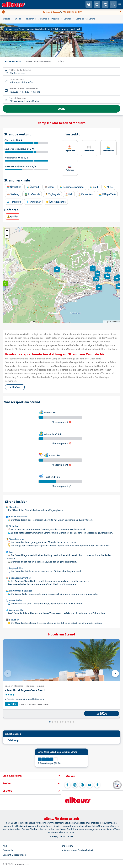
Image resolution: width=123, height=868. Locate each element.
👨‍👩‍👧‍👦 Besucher (12, 620)
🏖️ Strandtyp (12, 507)
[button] (5, 280)
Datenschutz (9, 850)
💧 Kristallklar (33, 202)
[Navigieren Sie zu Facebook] (67, 785)
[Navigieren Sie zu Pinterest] (82, 785)
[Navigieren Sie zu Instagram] (75, 785)
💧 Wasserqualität (15, 610)
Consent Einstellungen (14, 855)
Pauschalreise (13, 62)
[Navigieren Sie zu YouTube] (90, 785)
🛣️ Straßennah (32, 194)
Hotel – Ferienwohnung (39, 62)
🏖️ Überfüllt (33, 187)
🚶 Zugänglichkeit (15, 568)
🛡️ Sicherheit (13, 526)
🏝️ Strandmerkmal (15, 539)
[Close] (120, 12)
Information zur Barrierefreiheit (78, 850)
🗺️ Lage (10, 552)
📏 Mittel (108, 187)
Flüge (61, 62)
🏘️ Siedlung (13, 194)
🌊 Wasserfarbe (14, 600)
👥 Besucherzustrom (16, 516)
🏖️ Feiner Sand (86, 194)
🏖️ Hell (69, 194)
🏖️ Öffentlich (14, 187)
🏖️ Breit (94, 187)
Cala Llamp (13, 740)
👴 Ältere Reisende (56, 202)
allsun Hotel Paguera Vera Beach (25, 690)
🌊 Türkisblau (14, 202)
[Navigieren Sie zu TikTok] (97, 785)
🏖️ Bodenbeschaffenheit (19, 578)
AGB (5, 846)
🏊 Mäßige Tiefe (107, 194)
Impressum (67, 846)
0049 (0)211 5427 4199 (61, 836)
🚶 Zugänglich (52, 194)
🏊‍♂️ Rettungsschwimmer (72, 187)
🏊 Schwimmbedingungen (19, 591)
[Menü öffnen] (120, 4)
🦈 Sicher (49, 187)
